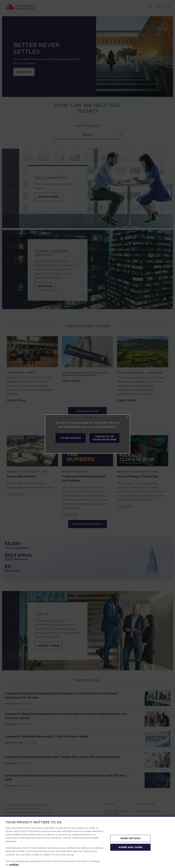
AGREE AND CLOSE (130, 847)
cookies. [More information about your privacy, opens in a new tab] (14, 864)
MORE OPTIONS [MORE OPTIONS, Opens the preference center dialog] (130, 838)
